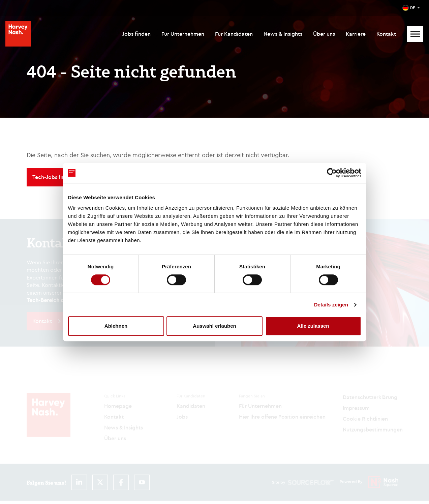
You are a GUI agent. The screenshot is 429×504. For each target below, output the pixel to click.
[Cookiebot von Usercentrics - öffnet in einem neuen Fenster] (332, 173)
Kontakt (386, 34)
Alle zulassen (313, 326)
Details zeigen (331, 305)
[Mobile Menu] (415, 34)
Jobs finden (136, 34)
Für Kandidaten (234, 34)
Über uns (324, 34)
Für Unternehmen (183, 34)
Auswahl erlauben (214, 326)
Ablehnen (116, 326)
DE (413, 8)
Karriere (356, 34)
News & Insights (283, 34)
